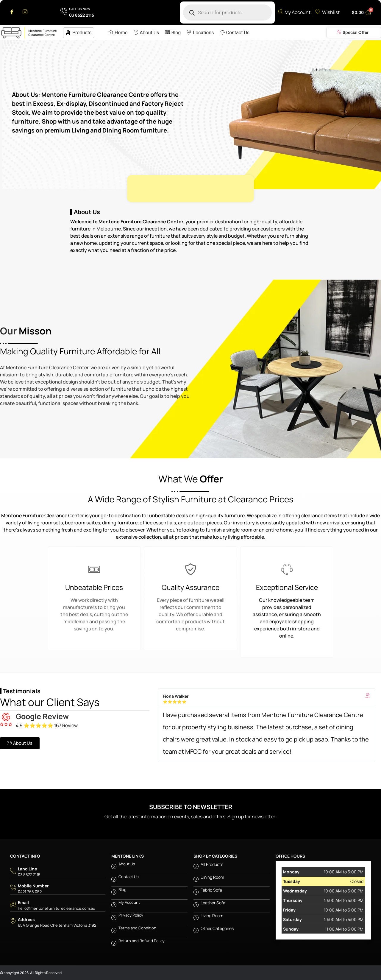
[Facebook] (12, 13)
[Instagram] (25, 13)
